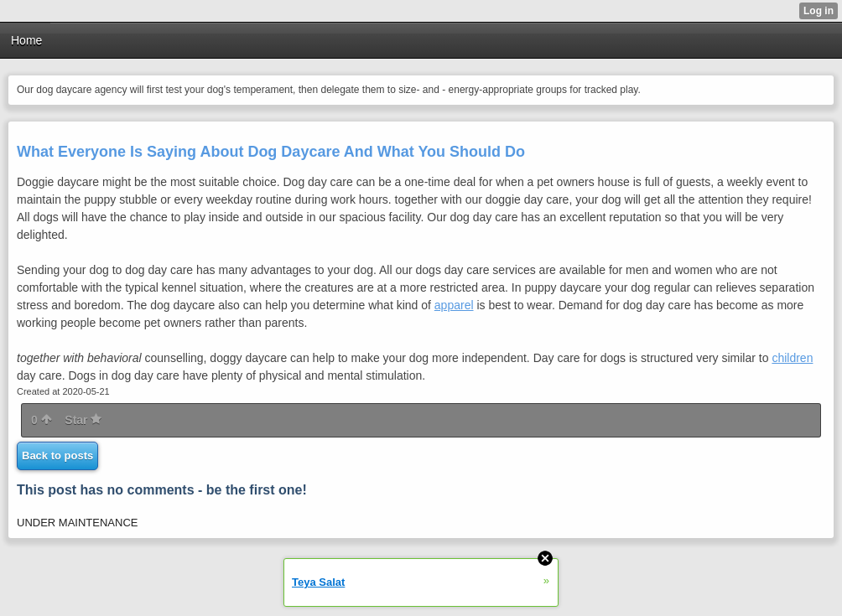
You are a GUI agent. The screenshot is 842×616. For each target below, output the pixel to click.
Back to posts (57, 456)
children (792, 358)
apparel (454, 305)
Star (83, 420)
